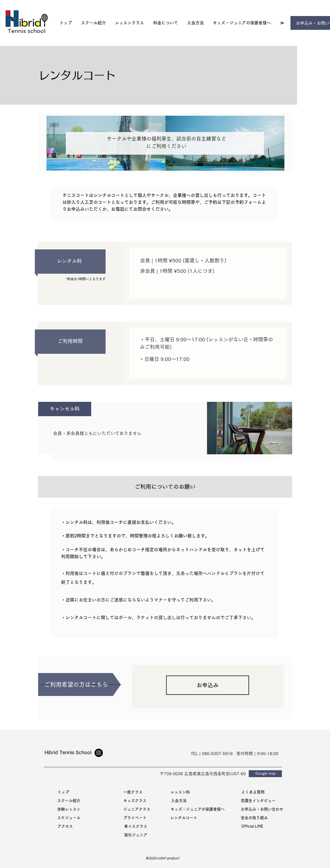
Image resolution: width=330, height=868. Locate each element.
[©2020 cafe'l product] (163, 858)
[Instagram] (99, 753)
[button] (129, 23)
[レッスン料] (180, 792)
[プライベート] (135, 818)
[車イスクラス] (136, 826)
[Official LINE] (252, 826)
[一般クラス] (133, 792)
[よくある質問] (253, 792)
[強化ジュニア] (136, 835)
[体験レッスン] (69, 809)
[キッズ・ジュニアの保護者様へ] (198, 809)
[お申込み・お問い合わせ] (262, 809)
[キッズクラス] (135, 801)
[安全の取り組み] (254, 818)
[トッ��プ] (63, 792)
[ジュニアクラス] (137, 809)
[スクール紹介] (69, 801)
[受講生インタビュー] (258, 801)
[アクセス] (65, 826)
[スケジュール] (69, 818)
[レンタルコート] (184, 818)
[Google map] (265, 774)
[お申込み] (208, 685)
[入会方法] (179, 801)
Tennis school (27, 31)
